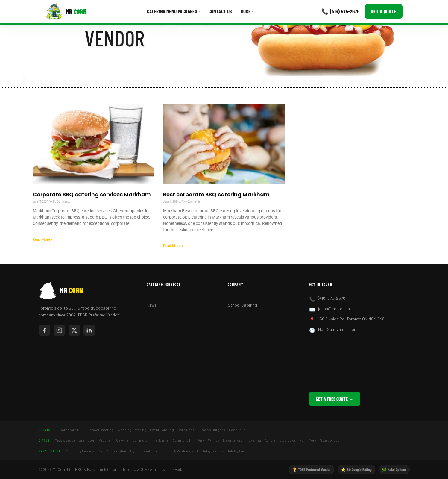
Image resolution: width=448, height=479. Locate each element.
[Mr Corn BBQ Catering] (66, 11)
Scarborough (331, 440)
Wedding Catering (132, 430)
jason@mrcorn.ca (334, 309)
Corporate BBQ (72, 430)
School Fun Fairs (152, 451)
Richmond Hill (183, 440)
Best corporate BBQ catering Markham (216, 194)
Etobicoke (287, 440)
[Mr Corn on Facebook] (44, 330)
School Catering (242, 305)
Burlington (141, 440)
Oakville (122, 440)
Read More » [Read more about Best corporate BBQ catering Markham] (173, 246)
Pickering (253, 440)
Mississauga (65, 440)
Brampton (87, 440)
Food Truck (238, 430)
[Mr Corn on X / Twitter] (74, 330)
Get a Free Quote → (335, 399)
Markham (161, 440)
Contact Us (220, 11)
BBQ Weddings (181, 451)
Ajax (201, 440)
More (247, 11)
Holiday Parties (239, 451)
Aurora (270, 440)
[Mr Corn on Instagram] (59, 330)
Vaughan (106, 440)
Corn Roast (187, 430)
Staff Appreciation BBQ (116, 451)
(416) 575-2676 (332, 298)
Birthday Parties (210, 451)
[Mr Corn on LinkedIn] (89, 330)
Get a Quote (384, 11)
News (152, 305)
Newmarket (232, 440)
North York (308, 440)
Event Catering (162, 430)
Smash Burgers (212, 430)
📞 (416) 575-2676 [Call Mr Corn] (340, 11)
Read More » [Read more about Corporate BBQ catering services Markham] (43, 239)
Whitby (214, 440)
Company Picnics (80, 451)
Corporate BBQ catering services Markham (92, 194)
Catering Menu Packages (173, 11)
